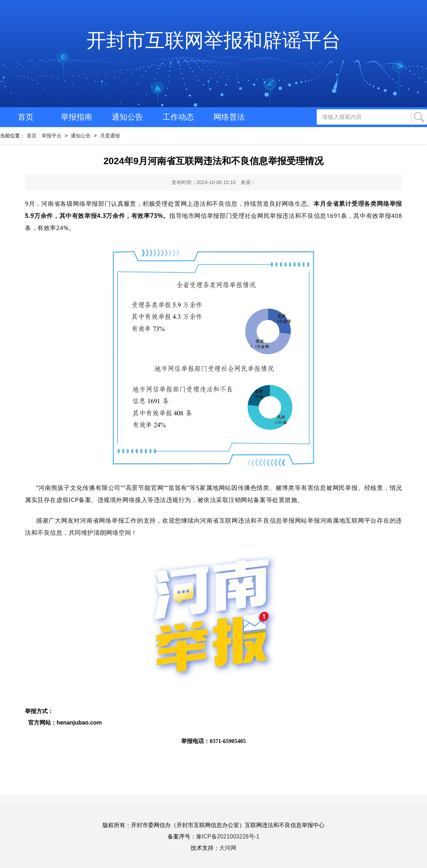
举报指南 (77, 117)
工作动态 (178, 117)
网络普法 (229, 117)
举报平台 (52, 136)
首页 (26, 117)
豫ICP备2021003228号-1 (228, 836)
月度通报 (110, 136)
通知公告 (127, 117)
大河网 (228, 848)
